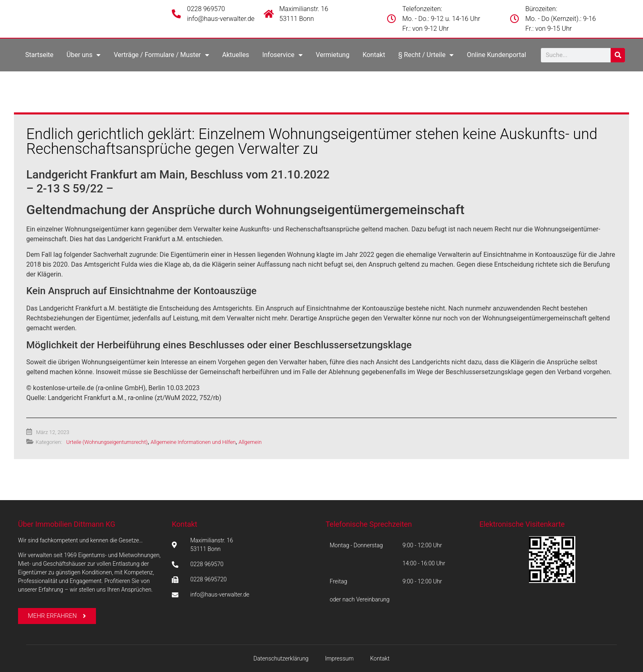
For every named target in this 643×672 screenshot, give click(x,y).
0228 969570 (206, 9)
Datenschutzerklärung (281, 658)
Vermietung (333, 55)
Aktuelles (236, 55)
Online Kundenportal (496, 55)
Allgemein (250, 442)
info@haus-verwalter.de (221, 19)
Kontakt (374, 55)
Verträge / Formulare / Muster (161, 55)
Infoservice (282, 55)
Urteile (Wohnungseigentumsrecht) (107, 442)
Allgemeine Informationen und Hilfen (193, 442)
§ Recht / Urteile (426, 55)
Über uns (83, 55)
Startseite (39, 55)
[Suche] (618, 55)
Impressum (339, 658)
